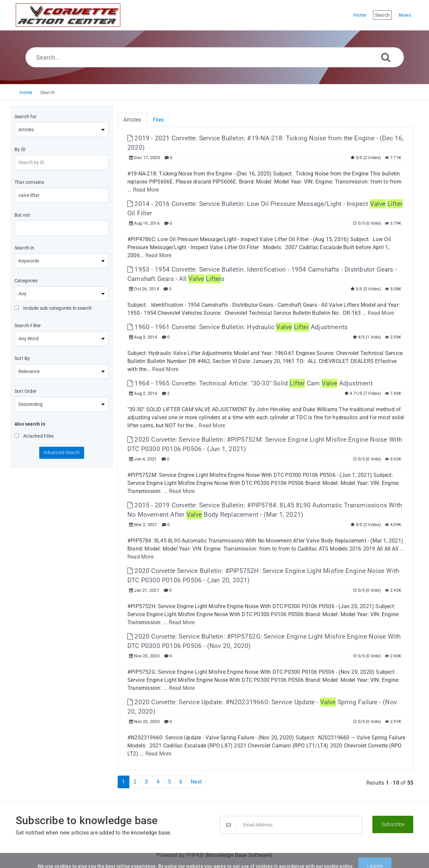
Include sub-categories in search (53, 308)
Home (26, 92)
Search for (25, 117)
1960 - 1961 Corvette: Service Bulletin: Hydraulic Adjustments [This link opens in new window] (237, 327)
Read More (146, 190)
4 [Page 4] (158, 782)
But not (22, 215)
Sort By (22, 358)
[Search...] (215, 57)
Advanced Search (62, 452)
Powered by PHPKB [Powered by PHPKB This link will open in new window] (180, 855)
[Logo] (68, 15)
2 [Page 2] (135, 782)
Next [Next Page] (196, 782)
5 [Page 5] (169, 782)
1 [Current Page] (124, 782)
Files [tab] (159, 120)
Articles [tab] (132, 120)
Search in (24, 248)
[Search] (386, 57)
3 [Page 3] (146, 782)
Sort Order (25, 391)
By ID (20, 149)
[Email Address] (291, 825)
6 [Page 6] (181, 782)
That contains (29, 182)
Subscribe (393, 824)
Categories (26, 281)
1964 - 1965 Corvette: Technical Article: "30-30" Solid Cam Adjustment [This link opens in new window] (250, 383)
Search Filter (28, 325)
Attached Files (34, 436)
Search (48, 92)
